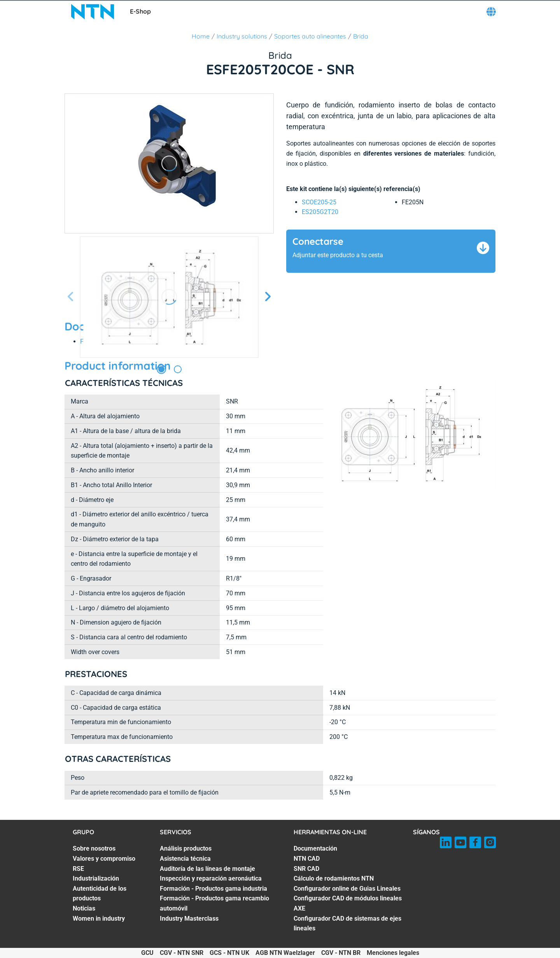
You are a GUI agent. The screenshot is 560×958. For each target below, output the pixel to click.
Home (201, 36)
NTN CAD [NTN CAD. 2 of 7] (307, 859)
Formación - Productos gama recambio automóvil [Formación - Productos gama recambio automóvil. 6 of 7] (214, 903)
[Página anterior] (71, 297)
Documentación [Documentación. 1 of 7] (315, 848)
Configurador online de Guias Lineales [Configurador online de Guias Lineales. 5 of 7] (347, 889)
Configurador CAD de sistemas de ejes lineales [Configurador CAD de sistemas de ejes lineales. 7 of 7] (347, 924)
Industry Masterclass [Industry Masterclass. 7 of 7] (189, 919)
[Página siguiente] (268, 297)
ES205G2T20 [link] (320, 212)
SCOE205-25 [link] (319, 202)
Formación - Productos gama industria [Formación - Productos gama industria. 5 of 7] (213, 889)
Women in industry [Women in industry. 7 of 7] (99, 919)
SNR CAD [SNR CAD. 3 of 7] (306, 869)
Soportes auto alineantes (310, 36)
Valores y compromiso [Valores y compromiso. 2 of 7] (104, 859)
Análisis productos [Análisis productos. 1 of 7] (186, 848)
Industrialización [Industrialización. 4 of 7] (96, 878)
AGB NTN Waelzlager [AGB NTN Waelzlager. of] (285, 953)
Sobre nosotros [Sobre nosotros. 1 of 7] (94, 848)
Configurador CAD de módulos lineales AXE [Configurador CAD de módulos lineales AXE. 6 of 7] (348, 903)
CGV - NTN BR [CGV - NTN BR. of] (341, 953)
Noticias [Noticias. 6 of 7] (84, 908)
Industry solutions (242, 36)
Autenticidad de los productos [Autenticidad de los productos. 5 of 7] (100, 894)
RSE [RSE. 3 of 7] (78, 869)
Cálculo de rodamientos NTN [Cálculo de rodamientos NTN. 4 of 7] (334, 878)
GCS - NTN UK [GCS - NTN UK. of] (229, 953)
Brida (361, 36)
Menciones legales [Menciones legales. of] (393, 953)
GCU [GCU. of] (147, 953)
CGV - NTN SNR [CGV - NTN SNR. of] (182, 953)
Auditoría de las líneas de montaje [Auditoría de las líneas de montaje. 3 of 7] (207, 869)
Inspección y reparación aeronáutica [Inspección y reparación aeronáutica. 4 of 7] (211, 878)
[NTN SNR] (93, 12)
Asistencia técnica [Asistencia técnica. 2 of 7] (185, 859)
